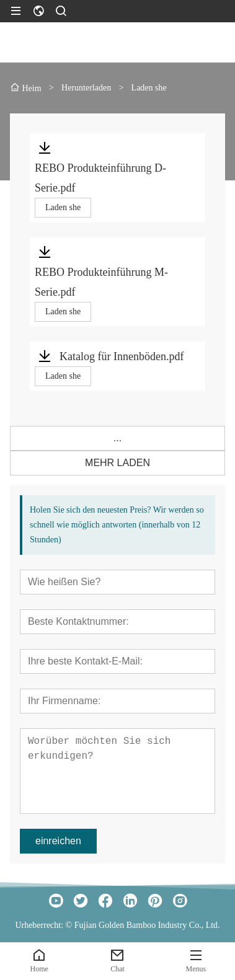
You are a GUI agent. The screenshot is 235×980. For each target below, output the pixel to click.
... (117, 438)
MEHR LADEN (117, 463)
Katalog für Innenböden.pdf (122, 356)
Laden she (63, 207)
